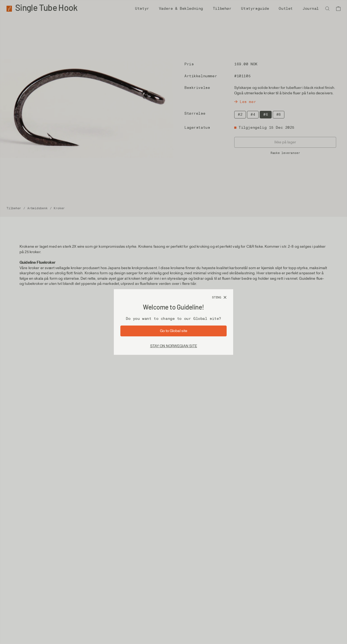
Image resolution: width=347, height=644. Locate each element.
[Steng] (219, 298)
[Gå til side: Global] (173, 331)
